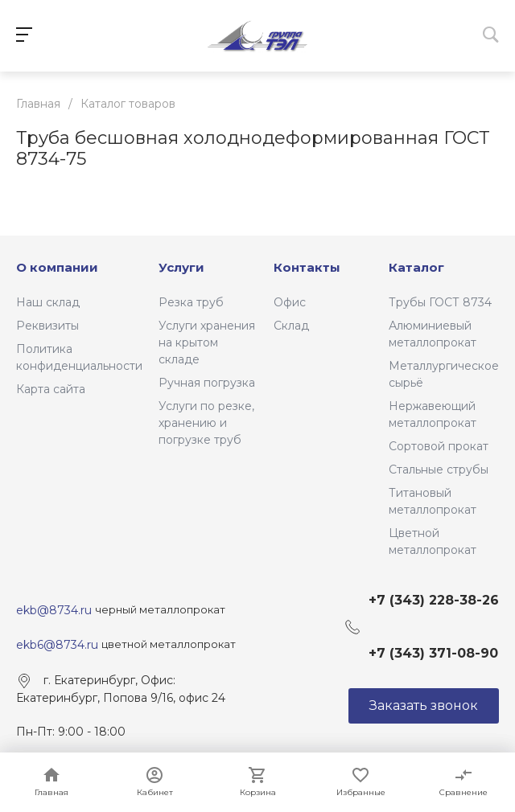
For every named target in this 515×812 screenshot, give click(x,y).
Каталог (416, 267)
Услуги (181, 267)
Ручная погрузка (207, 383)
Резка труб (191, 302)
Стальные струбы (439, 470)
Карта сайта (51, 389)
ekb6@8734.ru (57, 645)
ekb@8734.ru (56, 610)
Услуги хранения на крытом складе (207, 342)
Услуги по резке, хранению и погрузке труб (206, 423)
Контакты (307, 267)
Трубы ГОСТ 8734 (440, 302)
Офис (290, 302)
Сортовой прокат (439, 446)
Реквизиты (47, 326)
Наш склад (48, 302)
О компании (57, 267)
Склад (291, 326)
